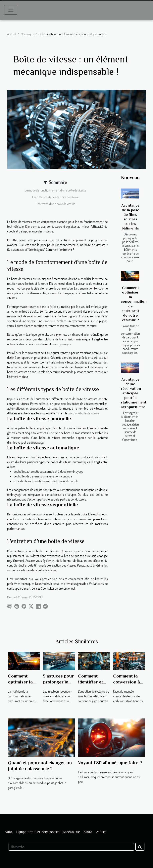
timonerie (50, 321)
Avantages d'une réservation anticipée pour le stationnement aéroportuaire (133, 393)
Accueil (12, 34)
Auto (8, 832)
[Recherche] (71, 847)
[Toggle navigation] (11, 10)
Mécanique (27, 34)
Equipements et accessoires (38, 832)
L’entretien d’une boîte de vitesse (55, 204)
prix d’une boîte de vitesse (83, 413)
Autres (101, 832)
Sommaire (58, 182)
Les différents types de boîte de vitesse (55, 197)
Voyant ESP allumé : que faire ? (110, 763)
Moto (88, 832)
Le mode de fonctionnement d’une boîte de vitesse (55, 190)
